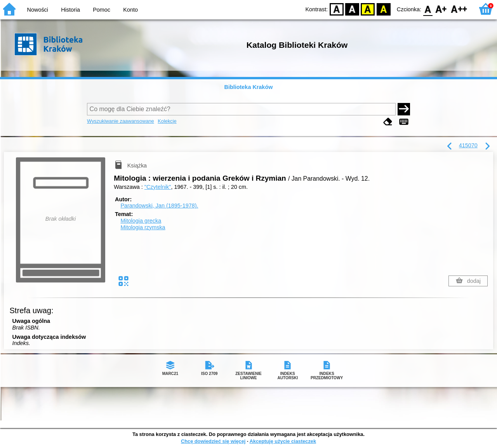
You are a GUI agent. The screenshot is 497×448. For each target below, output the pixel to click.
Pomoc (102, 10)
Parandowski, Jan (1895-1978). (159, 206)
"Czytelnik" (158, 187)
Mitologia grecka (141, 221)
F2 (459, 9)
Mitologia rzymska (143, 227)
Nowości (38, 10)
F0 (428, 9)
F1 (441, 9)
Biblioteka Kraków (249, 87)
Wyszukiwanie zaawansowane (121, 121)
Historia (70, 10)
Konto (130, 10)
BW (352, 9)
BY (383, 9)
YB (368, 9)
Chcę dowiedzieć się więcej (213, 441)
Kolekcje (167, 121)
